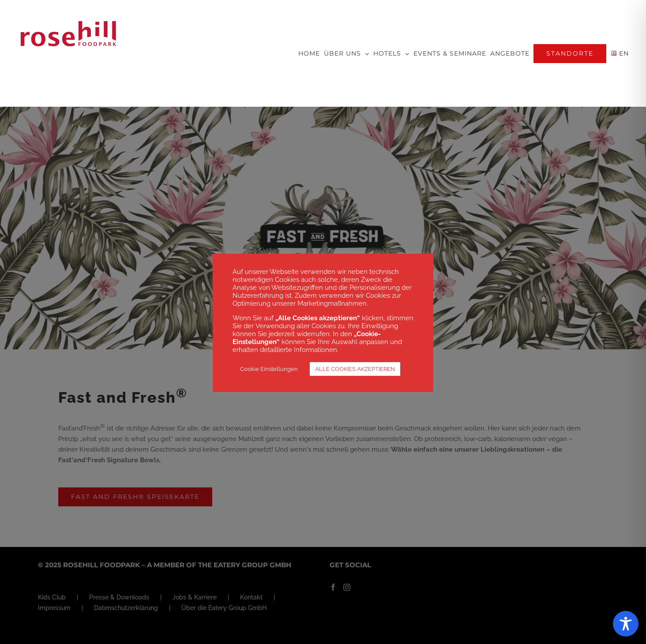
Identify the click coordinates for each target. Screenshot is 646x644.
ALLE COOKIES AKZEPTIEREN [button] (355, 369)
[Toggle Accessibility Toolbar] (626, 624)
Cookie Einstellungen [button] (269, 369)
